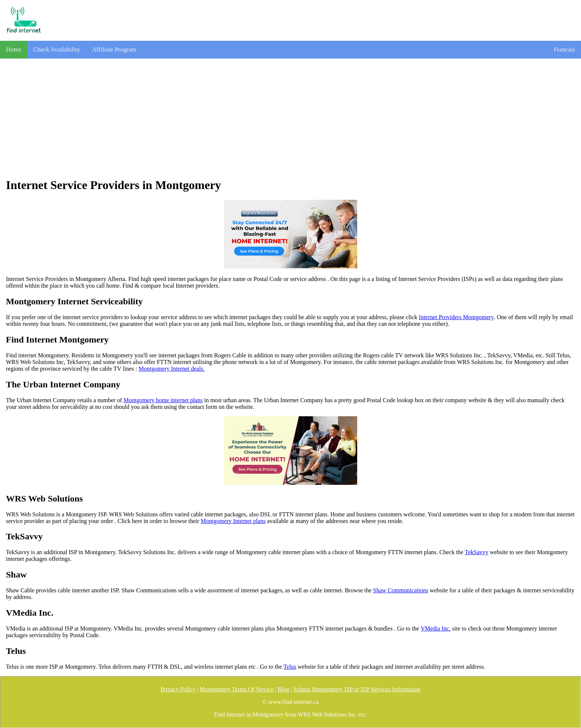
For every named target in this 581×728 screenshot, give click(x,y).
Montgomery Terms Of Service (236, 689)
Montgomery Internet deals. (172, 369)
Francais (564, 49)
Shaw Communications (401, 590)
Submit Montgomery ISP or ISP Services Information (357, 689)
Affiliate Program (114, 49)
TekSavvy (477, 552)
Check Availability (57, 49)
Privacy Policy (178, 689)
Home (14, 49)
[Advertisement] (290, 118)
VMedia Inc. (436, 628)
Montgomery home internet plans (163, 400)
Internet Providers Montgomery (456, 317)
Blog (283, 689)
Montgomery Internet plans (233, 521)
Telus (290, 667)
